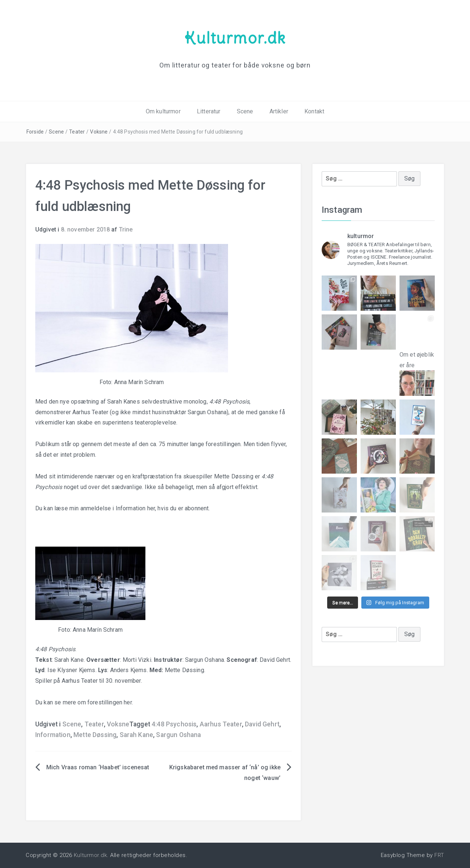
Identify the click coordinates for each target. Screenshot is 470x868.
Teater (77, 132)
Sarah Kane (137, 735)
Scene (245, 111)
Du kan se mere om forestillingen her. (84, 702)
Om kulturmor (163, 111)
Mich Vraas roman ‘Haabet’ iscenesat (98, 767)
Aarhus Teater (221, 724)
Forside (35, 132)
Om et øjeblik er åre (417, 367)
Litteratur (209, 111)
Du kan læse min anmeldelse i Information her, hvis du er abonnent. (123, 508)
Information (53, 735)
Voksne (99, 132)
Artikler (279, 111)
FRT (439, 855)
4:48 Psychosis (174, 724)
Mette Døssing (95, 735)
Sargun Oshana (178, 735)
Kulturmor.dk (235, 38)
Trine (126, 229)
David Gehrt (262, 724)
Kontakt (314, 111)
